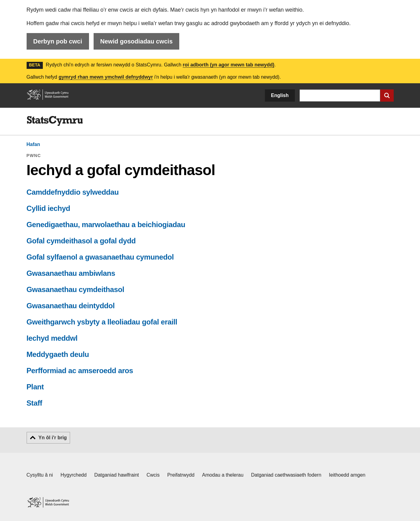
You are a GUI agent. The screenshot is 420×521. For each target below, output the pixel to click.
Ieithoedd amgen (347, 475)
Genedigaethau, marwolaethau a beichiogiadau (106, 225)
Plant (35, 387)
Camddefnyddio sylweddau (73, 192)
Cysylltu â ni (40, 475)
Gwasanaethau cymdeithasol (75, 289)
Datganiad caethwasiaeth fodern (286, 475)
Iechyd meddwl (52, 338)
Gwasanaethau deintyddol (71, 306)
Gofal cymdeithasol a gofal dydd (81, 241)
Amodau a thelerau (223, 475)
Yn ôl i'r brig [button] (53, 438)
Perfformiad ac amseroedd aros (80, 371)
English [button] (280, 95)
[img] (55, 121)
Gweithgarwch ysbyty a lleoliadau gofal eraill (102, 322)
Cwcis (153, 475)
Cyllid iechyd (48, 208)
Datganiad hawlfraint (117, 475)
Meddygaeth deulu (58, 354)
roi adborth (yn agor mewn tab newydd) (229, 65)
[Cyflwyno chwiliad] (387, 96)
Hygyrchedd (74, 475)
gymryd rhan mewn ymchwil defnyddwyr (106, 77)
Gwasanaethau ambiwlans (71, 273)
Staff (34, 403)
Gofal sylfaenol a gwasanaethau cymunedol (100, 257)
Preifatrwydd (181, 475)
